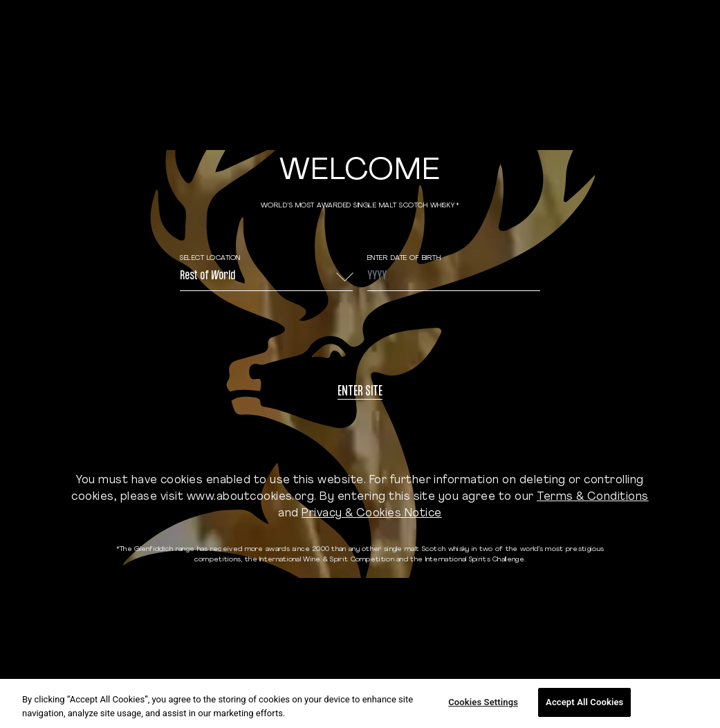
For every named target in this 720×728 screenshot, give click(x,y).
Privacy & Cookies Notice (372, 514)
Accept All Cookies (584, 702)
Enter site (360, 392)
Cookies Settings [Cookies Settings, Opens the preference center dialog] (483, 702)
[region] (360, 703)
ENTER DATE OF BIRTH (404, 258)
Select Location (210, 258)
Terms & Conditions (593, 497)
